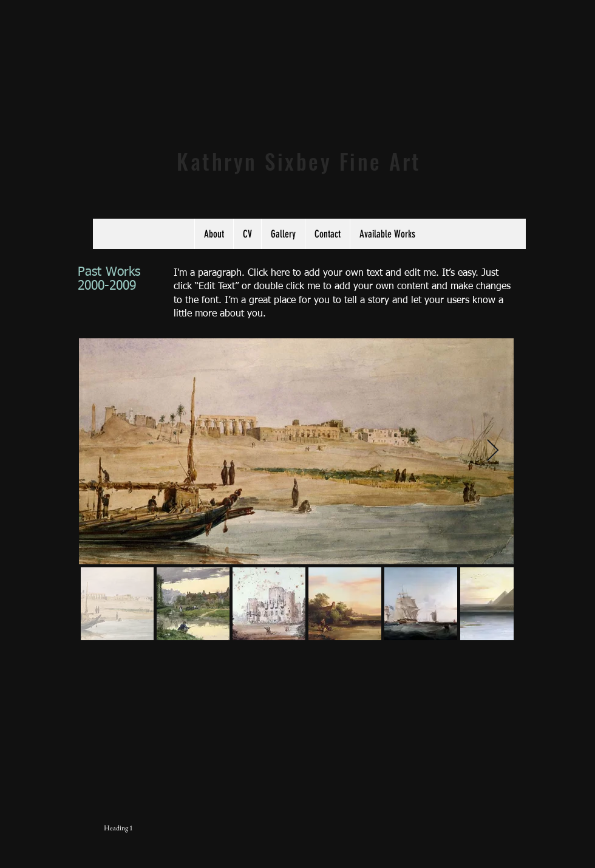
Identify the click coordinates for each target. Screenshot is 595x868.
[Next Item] (493, 451)
